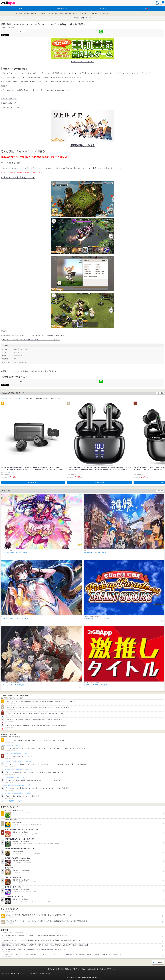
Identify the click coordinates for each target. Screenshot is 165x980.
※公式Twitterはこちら (9, 103)
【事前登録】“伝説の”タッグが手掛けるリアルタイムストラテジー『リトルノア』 (31, 340)
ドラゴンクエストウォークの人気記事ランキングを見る (17, 769)
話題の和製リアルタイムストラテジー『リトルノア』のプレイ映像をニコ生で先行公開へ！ (83, 13)
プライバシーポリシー (80, 969)
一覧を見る (160, 393)
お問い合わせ (52, 969)
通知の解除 (92, 969)
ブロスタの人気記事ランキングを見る (12, 801)
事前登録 (76, 18)
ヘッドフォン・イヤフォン (11, 398)
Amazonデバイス (42, 398)
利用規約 (61, 969)
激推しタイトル (86, 18)
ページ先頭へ (159, 962)
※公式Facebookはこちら (10, 107)
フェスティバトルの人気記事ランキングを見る (15, 753)
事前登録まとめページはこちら (82, 62)
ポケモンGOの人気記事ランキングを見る (13, 777)
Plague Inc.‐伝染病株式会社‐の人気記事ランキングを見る (17, 785)
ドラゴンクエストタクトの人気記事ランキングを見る (16, 793)
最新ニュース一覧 (47, 13)
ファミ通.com (102, 969)
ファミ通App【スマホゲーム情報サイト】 (27, 13)
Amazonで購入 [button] (33, 482)
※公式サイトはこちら (9, 99)
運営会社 (68, 969)
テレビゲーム (55, 398)
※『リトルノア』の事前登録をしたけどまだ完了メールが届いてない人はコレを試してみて (33, 335)
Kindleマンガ (28, 398)
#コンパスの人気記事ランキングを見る (12, 745)
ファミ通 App (8, 3)
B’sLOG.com (112, 969)
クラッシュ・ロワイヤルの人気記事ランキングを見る (16, 761)
